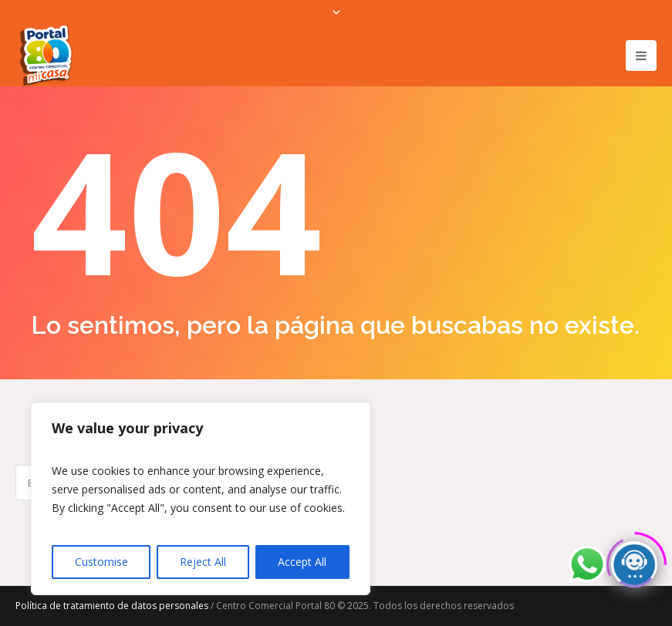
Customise (101, 562)
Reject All (203, 562)
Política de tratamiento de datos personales (112, 606)
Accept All (302, 562)
